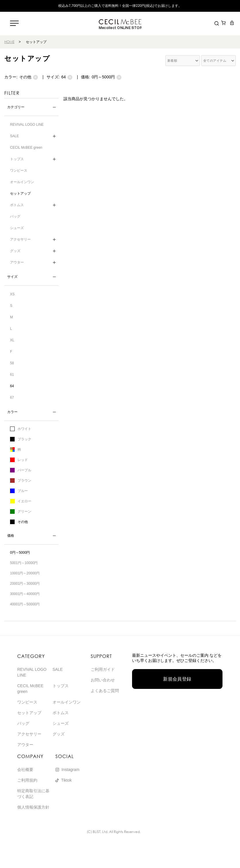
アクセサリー (20, 239)
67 (12, 398)
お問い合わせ (103, 680)
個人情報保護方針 (33, 807)
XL (12, 340)
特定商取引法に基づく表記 (33, 794)
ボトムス (17, 205)
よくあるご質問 (105, 691)
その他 (29, 77)
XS (12, 294)
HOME (9, 42)
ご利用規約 (27, 780)
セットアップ (20, 193)
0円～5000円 (107, 77)
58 (12, 363)
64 (67, 77)
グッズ (15, 251)
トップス (17, 159)
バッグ (15, 216)
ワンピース (19, 170)
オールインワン (22, 182)
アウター (17, 262)
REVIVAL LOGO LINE (27, 125)
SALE (14, 136)
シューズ (17, 228)
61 (12, 375)
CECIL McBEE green (26, 148)
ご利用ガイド (103, 669)
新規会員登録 (177, 679)
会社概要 (25, 770)
